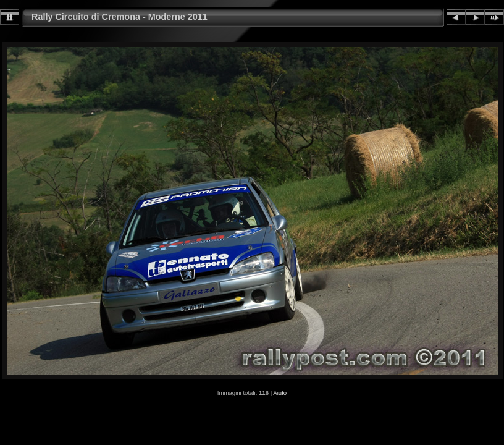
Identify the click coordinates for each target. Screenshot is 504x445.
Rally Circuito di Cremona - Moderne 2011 (120, 17)
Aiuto (280, 393)
